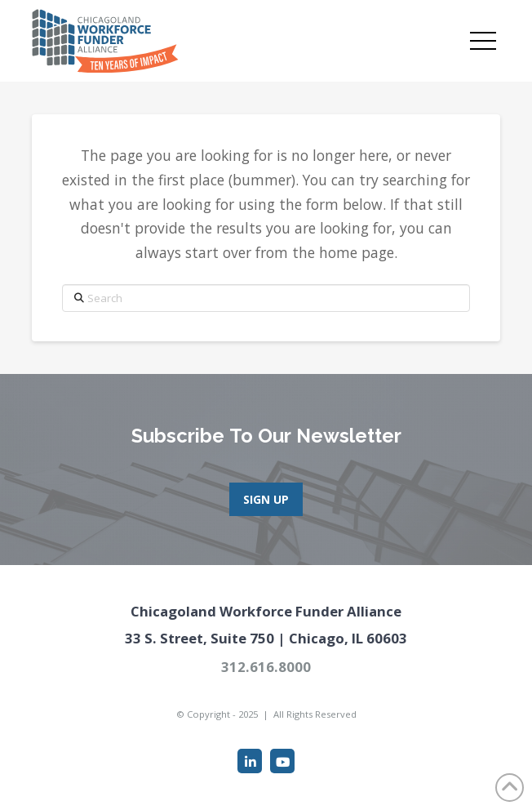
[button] (483, 41)
